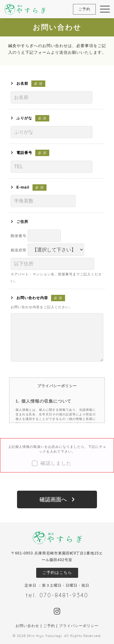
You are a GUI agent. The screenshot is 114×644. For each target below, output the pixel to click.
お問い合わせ (27, 626)
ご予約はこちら (57, 572)
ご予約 (49, 626)
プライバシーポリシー (79, 626)
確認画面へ (53, 499)
